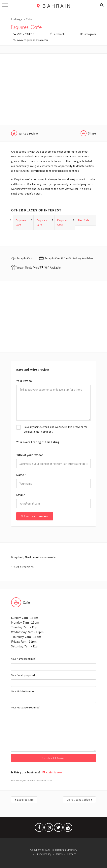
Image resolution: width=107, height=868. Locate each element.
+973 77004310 (25, 34)
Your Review (24, 381)
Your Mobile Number (53, 696)
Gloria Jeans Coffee (78, 800)
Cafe (29, 19)
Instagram (90, 34)
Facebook (59, 34)
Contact (71, 854)
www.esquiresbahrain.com (33, 40)
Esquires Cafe (25, 800)
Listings (17, 19)
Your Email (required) (53, 680)
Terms (59, 854)
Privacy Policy (43, 854)
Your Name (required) (53, 664)
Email (21, 495)
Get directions (24, 567)
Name (21, 475)
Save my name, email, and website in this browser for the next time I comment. (55, 429)
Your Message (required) (53, 729)
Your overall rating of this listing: (38, 442)
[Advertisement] (53, 89)
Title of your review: (30, 455)
